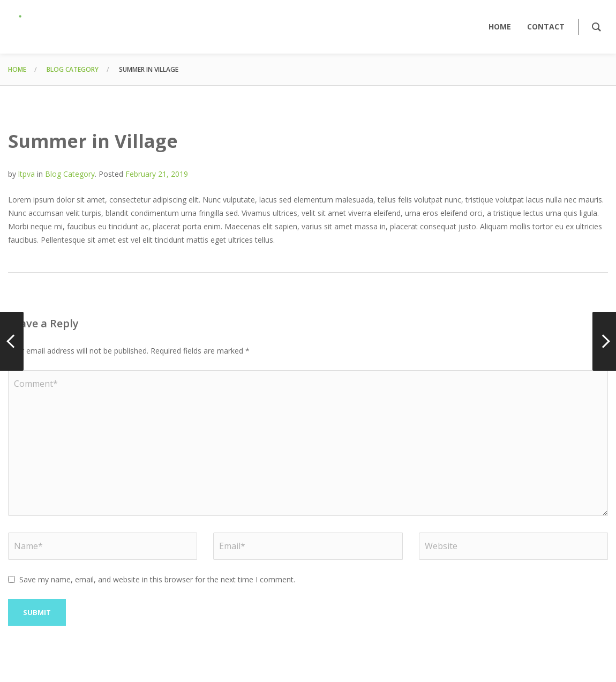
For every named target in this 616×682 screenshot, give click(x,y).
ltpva (27, 174)
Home (17, 69)
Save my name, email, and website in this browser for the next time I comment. (157, 579)
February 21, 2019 (157, 174)
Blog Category (73, 69)
